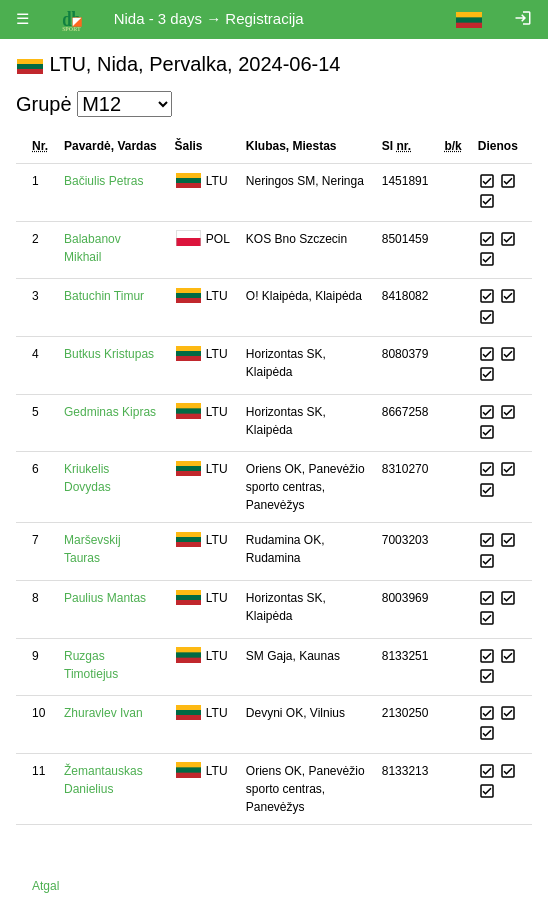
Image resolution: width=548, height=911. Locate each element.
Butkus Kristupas (109, 354)
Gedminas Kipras (110, 412)
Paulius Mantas (105, 598)
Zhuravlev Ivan (103, 713)
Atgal (45, 886)
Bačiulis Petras (103, 181)
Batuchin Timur (104, 296)
